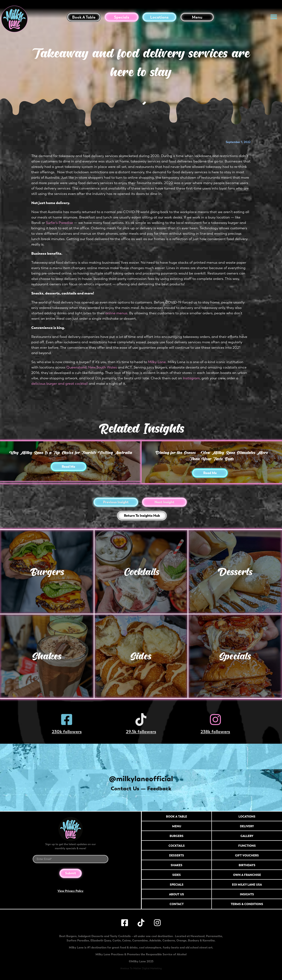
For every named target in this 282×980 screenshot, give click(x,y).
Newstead (197, 936)
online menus (116, 313)
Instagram (191, 378)
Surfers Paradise (78, 940)
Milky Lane (157, 362)
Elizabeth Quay (101, 940)
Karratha (209, 940)
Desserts (235, 572)
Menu (197, 17)
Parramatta (214, 936)
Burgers (47, 572)
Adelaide (155, 940)
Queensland (76, 367)
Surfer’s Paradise (59, 223)
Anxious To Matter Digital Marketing (141, 968)
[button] (274, 17)
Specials (122, 17)
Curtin (117, 940)
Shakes (47, 656)
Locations (159, 17)
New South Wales (103, 367)
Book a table (84, 17)
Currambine (140, 940)
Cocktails (141, 572)
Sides (141, 656)
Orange (181, 940)
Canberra (169, 940)
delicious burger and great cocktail (60, 384)
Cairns (126, 940)
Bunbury (194, 940)
